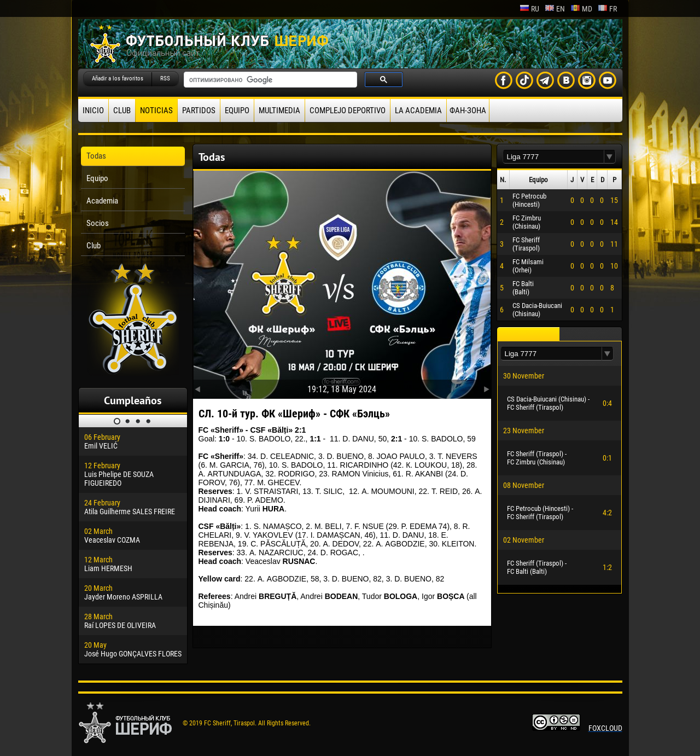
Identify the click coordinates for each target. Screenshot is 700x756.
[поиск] (269, 80)
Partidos (199, 111)
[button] (610, 157)
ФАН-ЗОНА (468, 111)
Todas (96, 156)
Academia (102, 201)
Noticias (156, 111)
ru (529, 9)
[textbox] (553, 157)
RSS (165, 78)
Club (122, 111)
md (581, 9)
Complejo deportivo (348, 111)
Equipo (237, 111)
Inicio (93, 111)
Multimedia (279, 111)
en (555, 9)
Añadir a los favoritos (118, 78)
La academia (418, 111)
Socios (98, 223)
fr (607, 9)
